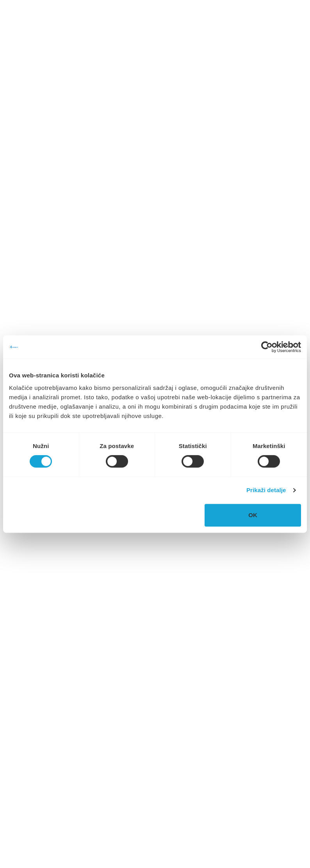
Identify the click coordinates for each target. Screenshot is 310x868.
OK (253, 515)
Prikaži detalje (266, 490)
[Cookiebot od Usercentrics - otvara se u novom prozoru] (267, 347)
